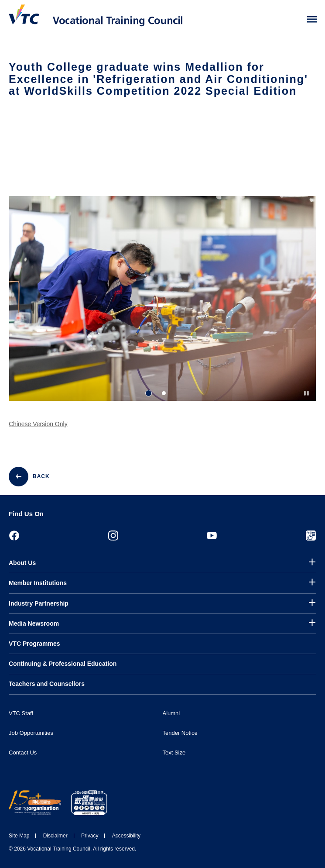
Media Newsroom (34, 623)
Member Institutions (38, 583)
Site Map (19, 836)
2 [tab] (164, 393)
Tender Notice (180, 733)
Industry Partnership (39, 603)
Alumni (171, 713)
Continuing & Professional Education (63, 664)
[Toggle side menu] (312, 19)
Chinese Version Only (38, 428)
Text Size (174, 753)
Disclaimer (55, 836)
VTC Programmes (34, 644)
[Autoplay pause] (306, 393)
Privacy (90, 836)
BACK (41, 476)
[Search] (294, 20)
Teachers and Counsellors (47, 684)
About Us (22, 563)
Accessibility (126, 836)
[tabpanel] (162, 306)
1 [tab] (149, 393)
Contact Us (23, 753)
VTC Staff (21, 713)
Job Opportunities (31, 733)
